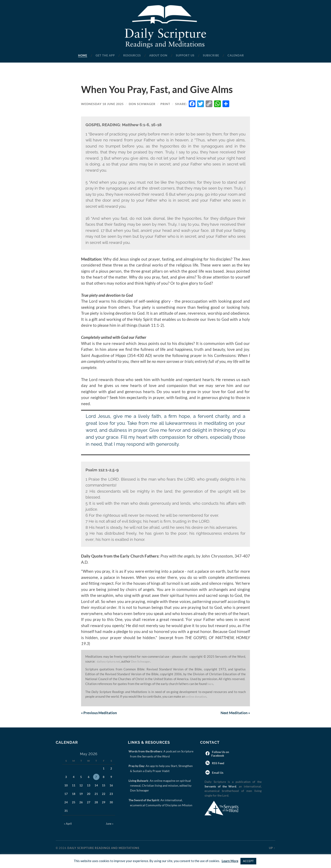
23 (111, 794)
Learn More (230, 861)
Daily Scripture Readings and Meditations (103, 848)
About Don (158, 55)
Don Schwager (142, 104)
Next (235, 713)
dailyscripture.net (109, 661)
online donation (197, 696)
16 (111, 786)
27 (89, 803)
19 (81, 794)
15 (104, 786)
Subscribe (211, 55)
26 (81, 803)
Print (165, 104)
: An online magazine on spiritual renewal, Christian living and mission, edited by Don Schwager (161, 786)
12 (81, 786)
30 (111, 803)
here (211, 684)
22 (104, 794)
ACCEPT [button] (248, 861)
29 (104, 803)
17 (66, 794)
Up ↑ (272, 848)
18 (74, 794)
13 (89, 786)
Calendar (236, 55)
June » (110, 824)
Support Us (185, 55)
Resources (132, 55)
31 (66, 811)
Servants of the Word (220, 787)
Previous (100, 713)
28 (96, 803)
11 (74, 786)
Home (83, 55)
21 (96, 794)
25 (74, 803)
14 (96, 786)
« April (68, 824)
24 (66, 803)
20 (89, 794)
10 (66, 786)
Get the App (105, 55)
